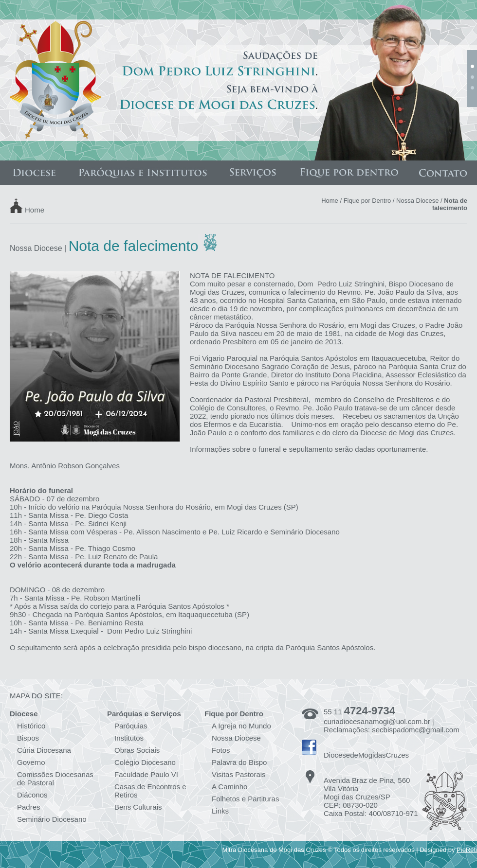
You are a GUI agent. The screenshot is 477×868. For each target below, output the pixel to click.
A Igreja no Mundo (241, 726)
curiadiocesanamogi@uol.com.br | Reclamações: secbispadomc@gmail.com (392, 726)
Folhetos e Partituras (245, 799)
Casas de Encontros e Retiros (150, 791)
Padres (29, 807)
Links (220, 811)
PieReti (467, 850)
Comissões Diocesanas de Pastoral (55, 779)
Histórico (31, 726)
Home (35, 209)
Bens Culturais (138, 807)
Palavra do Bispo (239, 762)
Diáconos (32, 795)
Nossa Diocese (417, 201)
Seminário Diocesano (52, 819)
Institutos (129, 738)
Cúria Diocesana (44, 750)
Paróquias (131, 726)
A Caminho (229, 787)
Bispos (28, 738)
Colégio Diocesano (145, 762)
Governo (31, 762)
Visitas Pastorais (239, 774)
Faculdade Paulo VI (146, 774)
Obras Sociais (137, 750)
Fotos (221, 750)
